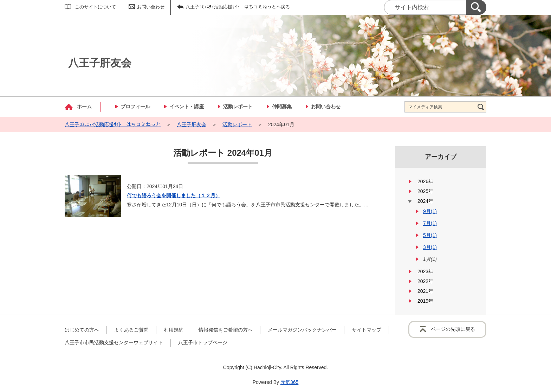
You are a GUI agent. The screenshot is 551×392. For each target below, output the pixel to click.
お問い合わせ (151, 7)
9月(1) (430, 211)
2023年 (425, 271)
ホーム (84, 107)
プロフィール (135, 107)
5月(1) (430, 235)
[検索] (476, 7)
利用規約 (174, 330)
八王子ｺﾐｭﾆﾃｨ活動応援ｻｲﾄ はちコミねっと (113, 124)
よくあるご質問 (131, 330)
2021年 (425, 291)
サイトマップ (367, 330)
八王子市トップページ (203, 342)
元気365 (289, 382)
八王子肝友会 (192, 124)
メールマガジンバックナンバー (302, 330)
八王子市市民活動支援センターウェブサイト (114, 342)
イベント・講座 (187, 107)
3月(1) (430, 247)
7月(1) (430, 223)
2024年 (425, 201)
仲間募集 (282, 107)
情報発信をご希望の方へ (226, 330)
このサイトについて (95, 7)
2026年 (425, 181)
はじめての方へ (82, 330)
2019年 (425, 301)
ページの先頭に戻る (453, 329)
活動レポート (238, 107)
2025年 (425, 191)
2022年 (425, 281)
